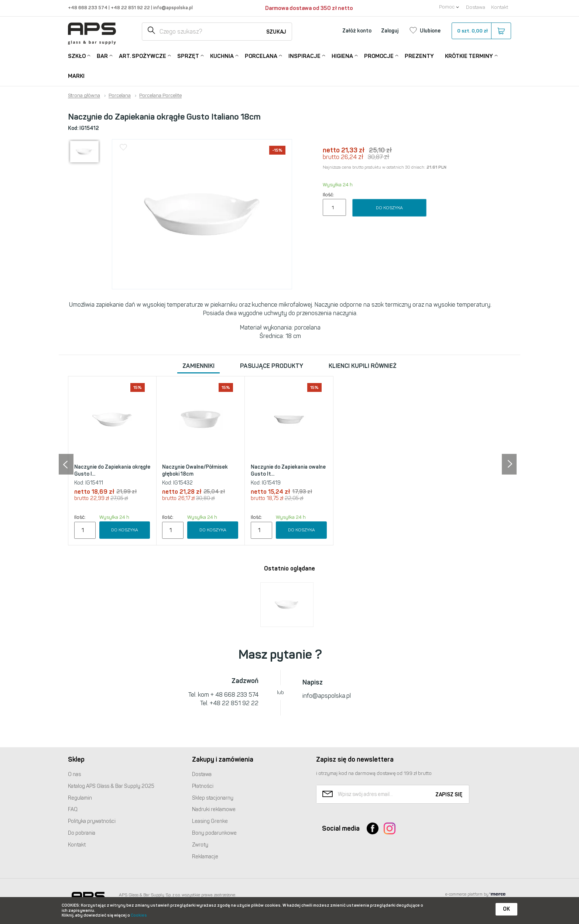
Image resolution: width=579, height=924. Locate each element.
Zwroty (200, 845)
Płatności (203, 786)
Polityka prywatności (92, 821)
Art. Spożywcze (143, 56)
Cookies (139, 915)
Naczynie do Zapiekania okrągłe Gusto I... (112, 471)
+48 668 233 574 (88, 8)
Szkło (77, 56)
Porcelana (261, 56)
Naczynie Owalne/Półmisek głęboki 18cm (195, 471)
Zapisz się (449, 795)
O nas (74, 774)
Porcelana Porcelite (160, 96)
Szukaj (276, 32)
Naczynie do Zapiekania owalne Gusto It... (288, 471)
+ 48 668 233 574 (234, 695)
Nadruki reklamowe (214, 809)
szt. (481, 31)
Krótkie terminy (469, 56)
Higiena (342, 56)
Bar (102, 56)
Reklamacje (205, 857)
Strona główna (84, 96)
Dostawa (476, 7)
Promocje (379, 56)
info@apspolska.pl (172, 8)
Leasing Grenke (210, 821)
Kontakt (500, 7)
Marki (76, 76)
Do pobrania (82, 833)
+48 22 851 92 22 (131, 8)
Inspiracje (304, 56)
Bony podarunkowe (214, 833)
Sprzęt (188, 56)
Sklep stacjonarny (213, 798)
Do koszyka (389, 208)
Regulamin (80, 798)
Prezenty (419, 56)
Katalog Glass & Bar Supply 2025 (111, 786)
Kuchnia (222, 56)
